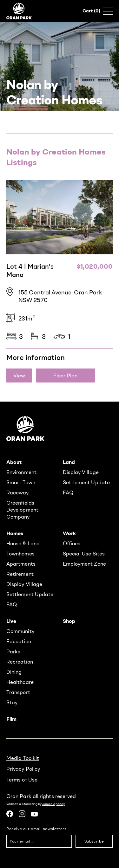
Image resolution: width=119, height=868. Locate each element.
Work (69, 533)
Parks (13, 651)
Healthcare (20, 682)
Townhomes (20, 554)
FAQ (68, 493)
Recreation (20, 662)
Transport (18, 692)
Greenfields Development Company (22, 510)
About (14, 462)
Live (11, 621)
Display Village (81, 472)
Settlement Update (86, 482)
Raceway (18, 493)
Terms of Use (22, 780)
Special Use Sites (84, 554)
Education (19, 641)
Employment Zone (84, 564)
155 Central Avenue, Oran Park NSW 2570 (60, 296)
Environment (21, 472)
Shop (69, 621)
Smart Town (21, 482)
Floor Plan (66, 375)
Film (11, 719)
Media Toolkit (23, 758)
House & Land (23, 543)
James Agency (53, 804)
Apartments (21, 564)
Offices (72, 543)
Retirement (20, 574)
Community (20, 631)
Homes (15, 533)
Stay (12, 702)
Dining (14, 672)
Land (69, 462)
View (19, 375)
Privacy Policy (23, 769)
